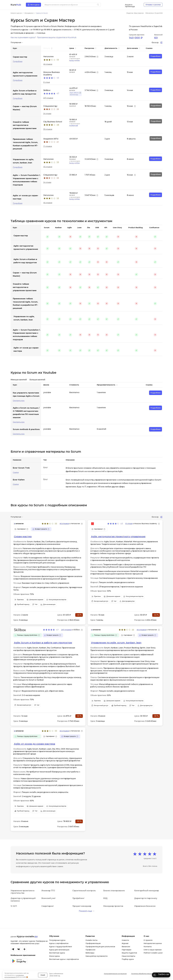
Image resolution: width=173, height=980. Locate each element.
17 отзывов (48, 146)
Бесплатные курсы (57, 953)
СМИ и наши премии (153, 950)
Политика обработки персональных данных (147, 974)
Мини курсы (54, 956)
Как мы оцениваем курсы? (23, 38)
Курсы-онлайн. (27, 936)
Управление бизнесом (145, 906)
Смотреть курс (19, 401)
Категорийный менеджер (147, 891)
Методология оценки (153, 943)
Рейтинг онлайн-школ (153, 953)
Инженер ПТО (48, 891)
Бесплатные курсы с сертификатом (64, 959)
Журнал (125, 943)
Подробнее (18, 61)
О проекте (148, 940)
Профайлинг (78, 898)
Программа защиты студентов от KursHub (57, 38)
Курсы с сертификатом (59, 943)
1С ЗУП (14, 906)
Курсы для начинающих (59, 950)
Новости (125, 940)
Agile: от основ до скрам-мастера (26, 349)
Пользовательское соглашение (115, 974)
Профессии (90, 950)
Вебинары (90, 953)
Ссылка (16, 472)
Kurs (16, 5)
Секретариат (48, 906)
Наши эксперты (128, 956)
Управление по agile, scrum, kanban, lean (24, 318)
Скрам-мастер (21, 236)
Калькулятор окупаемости (96, 956)
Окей (43, 969)
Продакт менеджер (82, 906)
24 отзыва (47, 114)
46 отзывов (48, 64)
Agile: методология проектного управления (26, 248)
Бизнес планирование (114, 891)
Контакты (148, 947)
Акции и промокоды (130, 5)
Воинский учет (48, 898)
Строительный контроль (84, 891)
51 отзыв (47, 82)
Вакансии (126, 947)
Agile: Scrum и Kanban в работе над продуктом (25, 261)
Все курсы (35, 5)
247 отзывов (48, 98)
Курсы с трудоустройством (60, 947)
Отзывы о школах (153, 5)
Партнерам (126, 950)
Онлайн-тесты (91, 940)
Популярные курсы (57, 940)
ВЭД (105, 898)
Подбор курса (128, 959)
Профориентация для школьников (100, 947)
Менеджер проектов (113, 906)
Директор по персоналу (146, 898)
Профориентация (93, 943)
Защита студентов (129, 953)
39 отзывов (48, 129)
